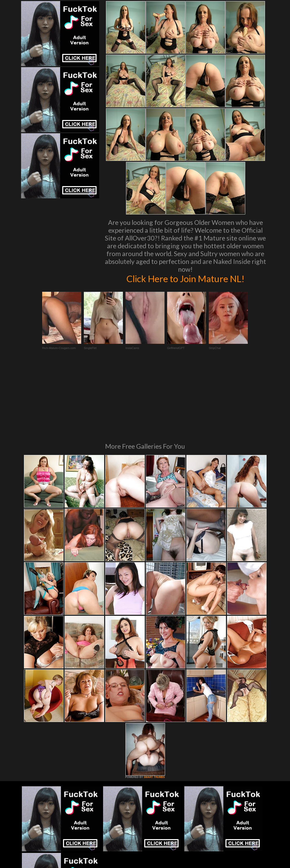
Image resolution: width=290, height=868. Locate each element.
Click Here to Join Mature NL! (185, 278)
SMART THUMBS (154, 706)
